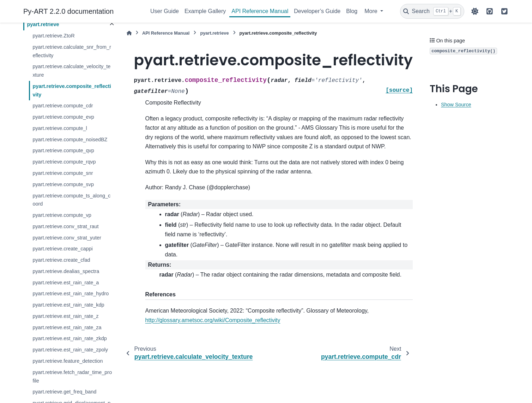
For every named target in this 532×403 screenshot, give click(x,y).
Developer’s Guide (317, 11)
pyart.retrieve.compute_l (60, 128)
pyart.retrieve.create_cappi (62, 249)
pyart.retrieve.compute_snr (63, 173)
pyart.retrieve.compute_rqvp (64, 162)
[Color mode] (475, 11)
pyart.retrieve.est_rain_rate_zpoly (70, 350)
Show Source (456, 105)
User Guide (165, 11)
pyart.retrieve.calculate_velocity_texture (71, 71)
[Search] (432, 11)
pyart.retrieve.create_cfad (61, 260)
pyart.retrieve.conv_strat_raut (65, 226)
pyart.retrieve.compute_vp (62, 215)
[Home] (129, 33)
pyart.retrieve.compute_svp (63, 184)
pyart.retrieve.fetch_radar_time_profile (72, 377)
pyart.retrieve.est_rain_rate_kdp (68, 305)
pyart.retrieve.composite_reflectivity (72, 90)
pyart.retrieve (43, 24)
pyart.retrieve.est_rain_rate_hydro (71, 294)
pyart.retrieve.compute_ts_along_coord (71, 200)
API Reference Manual (260, 11)
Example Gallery (205, 11)
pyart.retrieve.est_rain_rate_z (65, 316)
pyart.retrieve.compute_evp (63, 117)
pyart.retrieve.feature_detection (68, 361)
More (372, 11)
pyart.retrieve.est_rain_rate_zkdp (69, 338)
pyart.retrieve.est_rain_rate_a (66, 283)
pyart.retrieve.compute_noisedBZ (70, 140)
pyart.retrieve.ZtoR (53, 36)
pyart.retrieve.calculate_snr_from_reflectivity (72, 51)
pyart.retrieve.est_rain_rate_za (67, 327)
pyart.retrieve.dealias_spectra (66, 271)
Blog (352, 11)
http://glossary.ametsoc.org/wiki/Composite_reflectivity (213, 320)
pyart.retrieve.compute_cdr (63, 106)
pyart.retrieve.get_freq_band (64, 392)
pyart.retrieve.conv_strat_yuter (67, 238)
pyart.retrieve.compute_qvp (63, 150)
